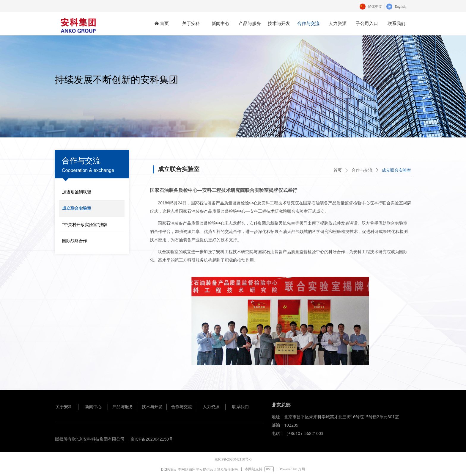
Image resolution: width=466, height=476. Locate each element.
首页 (338, 170)
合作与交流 (362, 170)
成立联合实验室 (396, 170)
